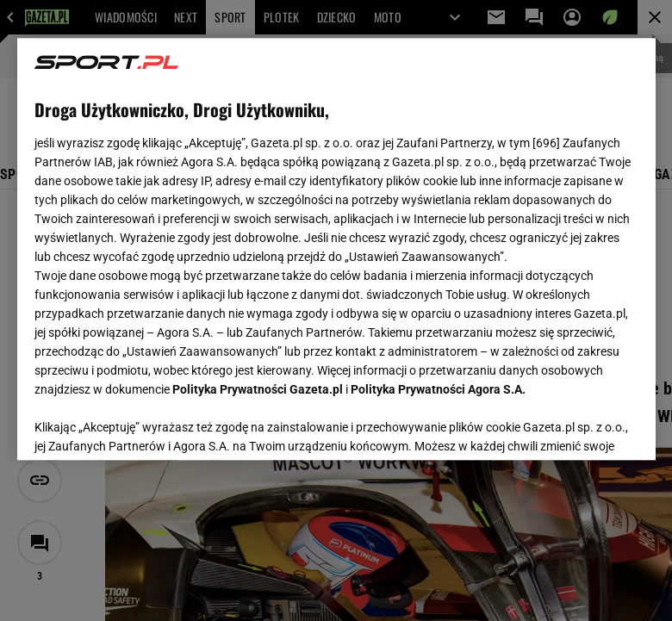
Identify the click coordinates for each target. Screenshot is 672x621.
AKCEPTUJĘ (579, 426)
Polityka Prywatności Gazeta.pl (258, 389)
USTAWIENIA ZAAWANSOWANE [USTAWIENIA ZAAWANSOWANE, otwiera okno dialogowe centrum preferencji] (147, 425)
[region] (336, 249)
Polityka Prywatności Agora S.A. (438, 389)
